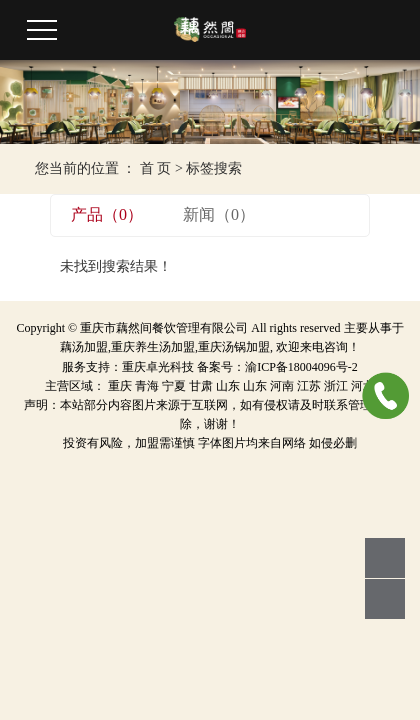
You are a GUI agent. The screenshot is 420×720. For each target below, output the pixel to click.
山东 (228, 386)
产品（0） (107, 214)
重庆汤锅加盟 (234, 347)
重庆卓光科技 (158, 367)
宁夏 (174, 386)
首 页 (156, 168)
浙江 (336, 386)
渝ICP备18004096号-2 (301, 367)
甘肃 (201, 386)
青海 (147, 386)
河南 (282, 386)
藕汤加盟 (84, 347)
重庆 (120, 386)
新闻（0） (219, 214)
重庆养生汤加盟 (153, 347)
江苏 (309, 386)
